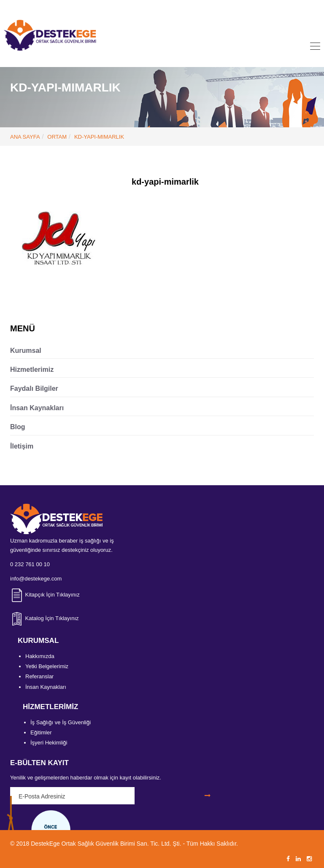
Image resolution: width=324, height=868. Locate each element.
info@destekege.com (175, 7)
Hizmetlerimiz (32, 370)
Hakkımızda (40, 656)
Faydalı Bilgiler (34, 388)
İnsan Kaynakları (37, 408)
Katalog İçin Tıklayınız (45, 618)
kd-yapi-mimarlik (99, 137)
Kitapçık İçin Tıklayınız (45, 595)
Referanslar (39, 676)
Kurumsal (26, 351)
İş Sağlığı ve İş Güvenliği (61, 722)
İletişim (22, 446)
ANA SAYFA (25, 137)
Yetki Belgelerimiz (47, 666)
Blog (18, 427)
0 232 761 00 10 (112, 7)
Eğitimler (41, 732)
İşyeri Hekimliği (49, 743)
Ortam (57, 137)
